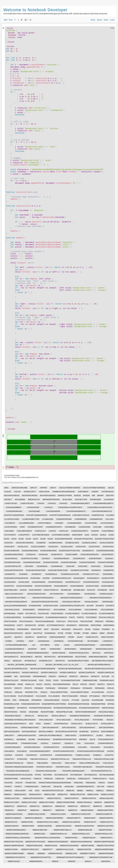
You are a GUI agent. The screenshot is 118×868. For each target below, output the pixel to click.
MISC (7, 488)
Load (112, 20)
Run (11, 20)
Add (6, 20)
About (99, 20)
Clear (93, 20)
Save (106, 20)
